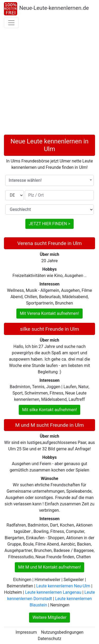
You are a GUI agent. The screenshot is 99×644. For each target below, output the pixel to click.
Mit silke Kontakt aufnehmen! (49, 410)
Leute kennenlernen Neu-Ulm (63, 586)
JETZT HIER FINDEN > (49, 224)
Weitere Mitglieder (49, 617)
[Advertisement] (49, 82)
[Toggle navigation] (11, 23)
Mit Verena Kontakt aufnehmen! (49, 313)
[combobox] (49, 180)
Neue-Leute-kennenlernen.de (54, 8)
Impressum (26, 632)
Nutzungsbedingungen (62, 632)
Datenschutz (49, 639)
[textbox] (49, 180)
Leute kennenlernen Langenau (53, 592)
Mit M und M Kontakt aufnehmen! (49, 567)
